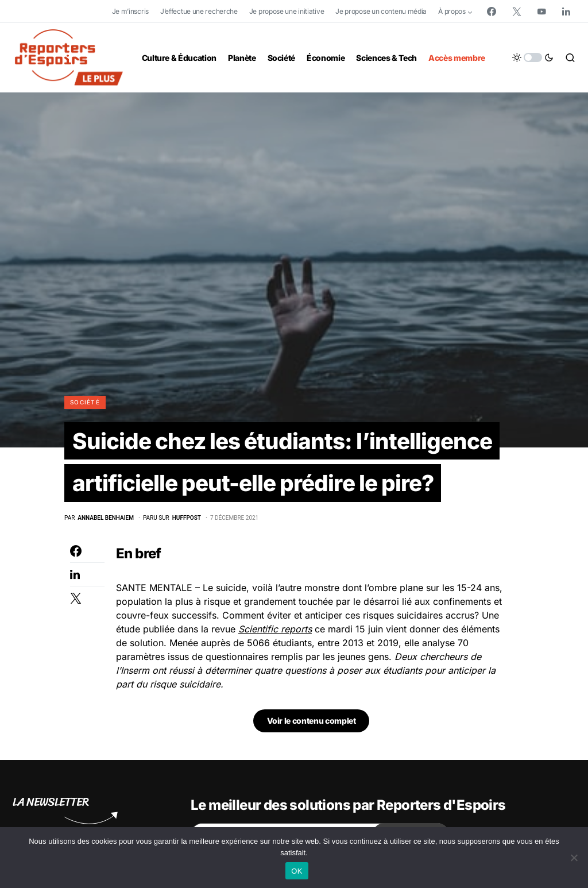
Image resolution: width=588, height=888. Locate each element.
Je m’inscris (130, 11)
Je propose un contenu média (381, 11)
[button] (533, 57)
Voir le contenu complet (312, 724)
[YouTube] (541, 11)
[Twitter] (517, 11)
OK (297, 871)
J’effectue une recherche (199, 11)
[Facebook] (492, 11)
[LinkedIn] (566, 11)
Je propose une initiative (287, 11)
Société (85, 402)
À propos (452, 11)
